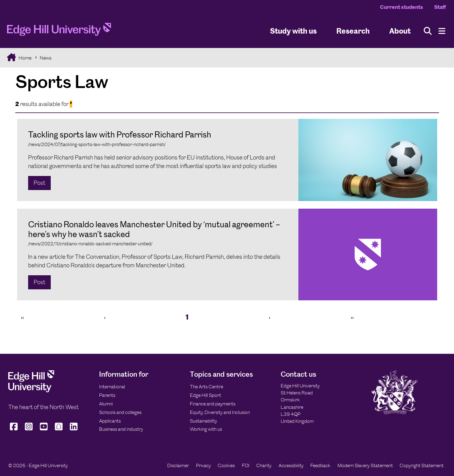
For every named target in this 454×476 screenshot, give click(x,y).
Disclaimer (178, 465)
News (46, 58)
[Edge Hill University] (31, 391)
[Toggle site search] (428, 31)
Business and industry (121, 429)
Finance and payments (213, 404)
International (112, 387)
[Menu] (442, 31)
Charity (264, 465)
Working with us (206, 429)
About (400, 31)
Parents (107, 395)
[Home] (59, 31)
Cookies (226, 465)
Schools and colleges (120, 412)
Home (25, 58)
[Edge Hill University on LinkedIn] (74, 430)
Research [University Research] (353, 31)
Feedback (320, 465)
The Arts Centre (207, 387)
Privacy (203, 465)
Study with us (293, 31)
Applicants (110, 421)
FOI (246, 465)
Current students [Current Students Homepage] (402, 7)
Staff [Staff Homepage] (440, 7)
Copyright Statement (422, 465)
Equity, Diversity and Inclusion (220, 412)
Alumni (106, 404)
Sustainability (203, 421)
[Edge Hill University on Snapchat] (59, 430)
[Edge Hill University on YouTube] (44, 430)
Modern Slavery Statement (365, 465)
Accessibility (291, 465)
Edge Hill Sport (205, 395)
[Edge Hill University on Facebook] (15, 430)
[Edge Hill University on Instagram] (29, 430)
